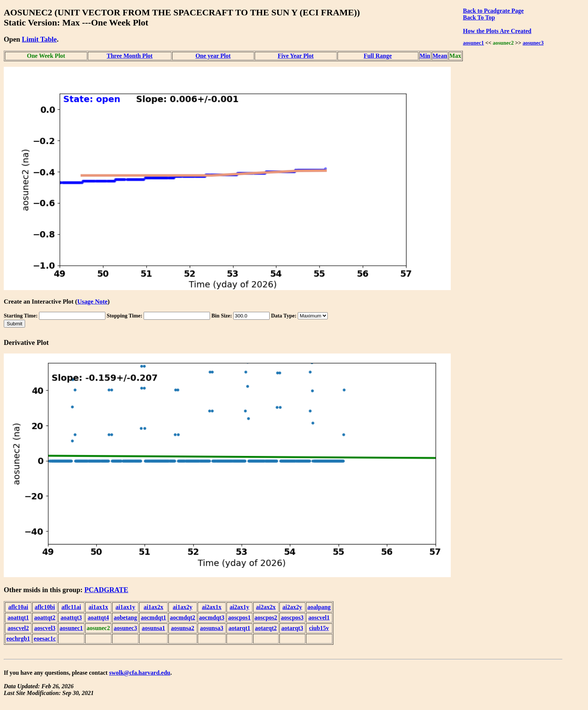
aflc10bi (45, 607)
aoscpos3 (292, 617)
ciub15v (319, 628)
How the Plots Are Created (497, 31)
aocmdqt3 (212, 617)
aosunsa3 (211, 628)
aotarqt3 (292, 628)
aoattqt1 (18, 617)
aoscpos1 (239, 617)
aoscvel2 (18, 628)
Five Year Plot (295, 56)
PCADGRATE (106, 590)
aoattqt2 (45, 617)
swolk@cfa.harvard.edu (140, 673)
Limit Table (39, 39)
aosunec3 (533, 43)
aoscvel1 (319, 617)
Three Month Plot (130, 56)
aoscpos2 (266, 617)
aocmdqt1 (153, 617)
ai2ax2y (292, 607)
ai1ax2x (153, 607)
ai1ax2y (183, 607)
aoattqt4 (98, 617)
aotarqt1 (239, 628)
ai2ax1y (239, 607)
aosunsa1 (153, 628)
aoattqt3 (71, 617)
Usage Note (92, 302)
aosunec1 (473, 43)
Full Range (378, 56)
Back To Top (479, 17)
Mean (440, 56)
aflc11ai (71, 607)
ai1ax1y (125, 607)
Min (425, 56)
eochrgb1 (18, 639)
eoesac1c (45, 639)
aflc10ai (18, 607)
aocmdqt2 (183, 617)
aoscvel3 (45, 628)
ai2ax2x (266, 607)
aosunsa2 (183, 628)
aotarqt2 (266, 628)
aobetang (125, 617)
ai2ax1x (211, 607)
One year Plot (213, 56)
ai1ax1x (98, 607)
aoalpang (319, 607)
